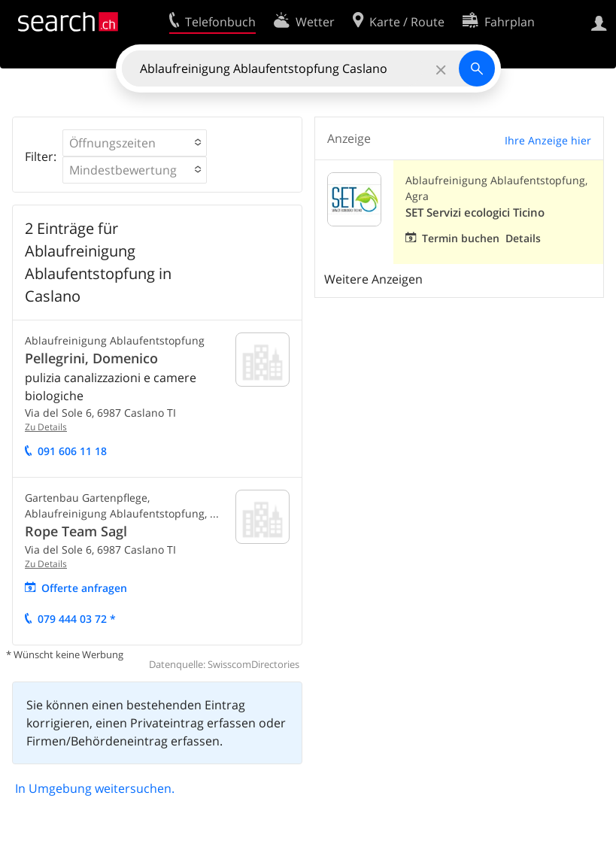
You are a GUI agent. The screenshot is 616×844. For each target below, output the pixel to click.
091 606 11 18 (72, 451)
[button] (135, 143)
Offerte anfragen (84, 588)
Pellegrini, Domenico (91, 358)
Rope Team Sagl (76, 531)
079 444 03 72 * (77, 619)
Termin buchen (461, 238)
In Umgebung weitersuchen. (95, 788)
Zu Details (46, 427)
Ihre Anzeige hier (548, 140)
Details (523, 238)
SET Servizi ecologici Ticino (475, 213)
